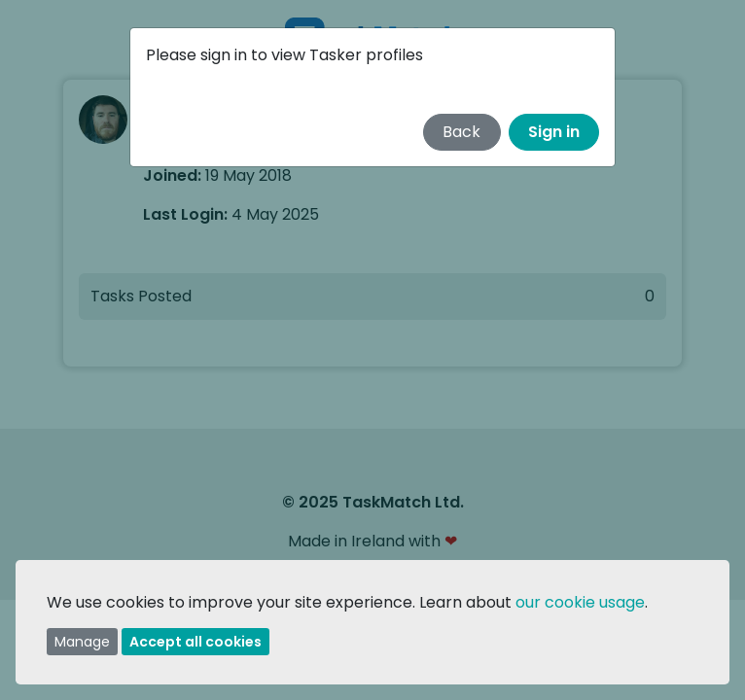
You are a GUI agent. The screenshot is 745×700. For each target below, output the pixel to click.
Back (461, 132)
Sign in (554, 132)
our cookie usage (580, 602)
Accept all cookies (195, 642)
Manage (82, 642)
